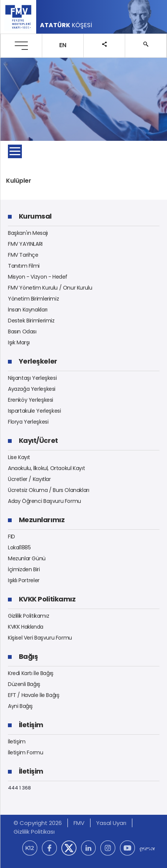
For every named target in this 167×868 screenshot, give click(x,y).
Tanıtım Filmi (24, 266)
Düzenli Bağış (24, 684)
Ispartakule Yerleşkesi (34, 411)
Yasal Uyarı (111, 823)
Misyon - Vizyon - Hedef (38, 277)
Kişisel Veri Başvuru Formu (40, 638)
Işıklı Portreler (24, 580)
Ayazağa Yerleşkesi (32, 389)
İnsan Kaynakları (28, 310)
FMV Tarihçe (23, 255)
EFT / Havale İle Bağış (34, 695)
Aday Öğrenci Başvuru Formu (44, 501)
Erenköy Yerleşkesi (31, 400)
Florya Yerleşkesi (28, 422)
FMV (79, 823)
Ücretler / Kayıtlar (29, 479)
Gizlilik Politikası (34, 832)
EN (63, 45)
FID (11, 537)
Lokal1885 (19, 547)
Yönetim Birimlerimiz (33, 299)
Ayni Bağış (20, 706)
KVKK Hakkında (26, 627)
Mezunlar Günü (27, 558)
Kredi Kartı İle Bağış (31, 673)
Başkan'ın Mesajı (28, 233)
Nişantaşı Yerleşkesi (32, 378)
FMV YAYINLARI (25, 244)
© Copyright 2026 (38, 823)
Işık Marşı (19, 342)
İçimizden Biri (24, 569)
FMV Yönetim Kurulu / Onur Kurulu (50, 288)
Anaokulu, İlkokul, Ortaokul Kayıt (46, 468)
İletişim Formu (26, 752)
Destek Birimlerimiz (31, 321)
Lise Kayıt (19, 457)
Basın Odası (22, 331)
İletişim (17, 742)
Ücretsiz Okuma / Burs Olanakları (49, 490)
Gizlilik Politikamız (28, 616)
